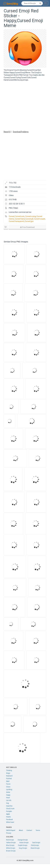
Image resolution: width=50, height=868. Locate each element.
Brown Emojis (11, 851)
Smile (8, 792)
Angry (8, 773)
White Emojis (11, 848)
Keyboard (9, 776)
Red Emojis (10, 840)
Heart (8, 798)
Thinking (9, 770)
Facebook (9, 820)
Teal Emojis (36, 843)
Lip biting (9, 790)
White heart (10, 822)
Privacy (9, 833)
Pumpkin (9, 811)
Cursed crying (30, 216)
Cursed (12, 216)
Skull (8, 781)
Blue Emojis (10, 845)
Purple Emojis (23, 845)
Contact (29, 830)
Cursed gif (29, 219)
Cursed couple (40, 219)
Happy (8, 795)
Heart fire (9, 806)
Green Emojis (24, 843)
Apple (8, 814)
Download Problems (21, 132)
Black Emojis (35, 848)
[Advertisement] (23, 106)
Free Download (27, 227)
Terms (38, 830)
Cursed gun (29, 221)
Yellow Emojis (11, 843)
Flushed (9, 779)
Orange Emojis (23, 840)
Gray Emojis (23, 848)
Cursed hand (20, 219)
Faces (8, 784)
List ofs (9, 800)
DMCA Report (11, 830)
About (21, 830)
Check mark (10, 809)
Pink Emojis (35, 845)
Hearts (8, 817)
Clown (8, 787)
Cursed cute (20, 216)
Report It (7, 132)
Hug (8, 803)
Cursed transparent (16, 221)
